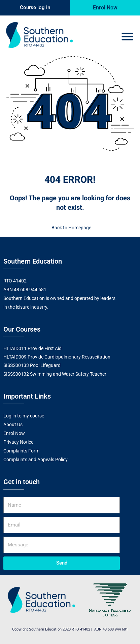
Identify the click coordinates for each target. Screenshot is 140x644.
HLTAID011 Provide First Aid (32, 348)
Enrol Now (14, 433)
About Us (13, 425)
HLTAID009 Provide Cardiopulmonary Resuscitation (57, 357)
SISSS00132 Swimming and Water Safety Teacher (55, 374)
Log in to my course (24, 416)
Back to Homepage (70, 228)
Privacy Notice (18, 442)
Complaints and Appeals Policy (36, 460)
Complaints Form (21, 451)
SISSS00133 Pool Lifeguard (32, 365)
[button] (127, 37)
